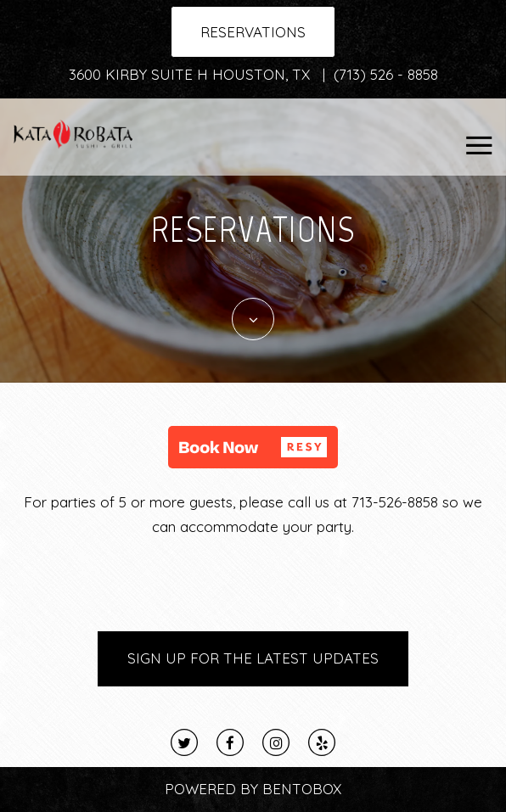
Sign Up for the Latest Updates (253, 658)
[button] (253, 447)
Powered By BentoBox (253, 789)
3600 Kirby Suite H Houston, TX (191, 74)
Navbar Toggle (473, 136)
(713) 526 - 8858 (386, 74)
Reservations (253, 32)
